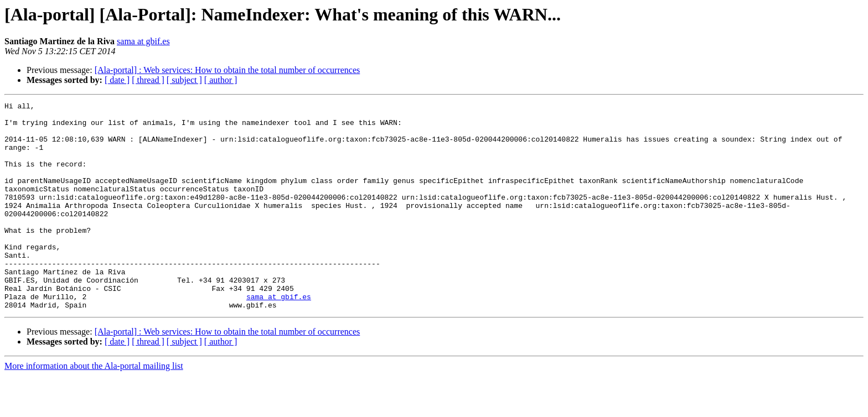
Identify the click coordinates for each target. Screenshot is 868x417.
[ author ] (221, 80)
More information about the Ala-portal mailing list (94, 407)
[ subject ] (184, 80)
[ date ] (117, 80)
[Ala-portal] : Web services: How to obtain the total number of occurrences (228, 70)
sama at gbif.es (143, 41)
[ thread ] (148, 80)
